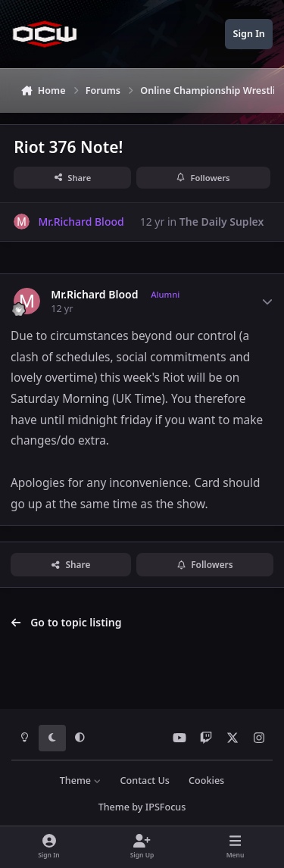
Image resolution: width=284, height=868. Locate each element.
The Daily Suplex (222, 222)
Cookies (206, 781)
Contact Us (145, 781)
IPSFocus (166, 807)
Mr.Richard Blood (94, 295)
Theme (81, 781)
